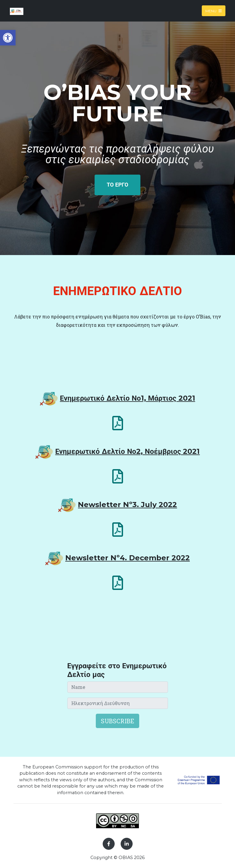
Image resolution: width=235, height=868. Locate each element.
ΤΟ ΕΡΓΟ (118, 185)
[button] (8, 38)
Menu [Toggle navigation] (214, 11)
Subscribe (117, 721)
